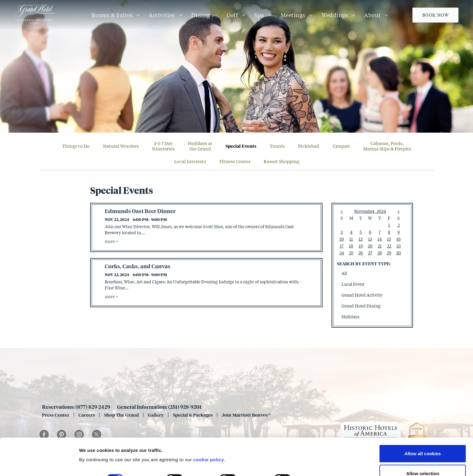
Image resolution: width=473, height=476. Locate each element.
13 (370, 239)
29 (389, 253)
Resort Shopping (281, 161)
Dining (201, 15)
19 (361, 246)
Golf (232, 15)
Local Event (353, 284)
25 (351, 253)
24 (342, 253)
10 (342, 239)
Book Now (435, 15)
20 (370, 246)
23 (398, 246)
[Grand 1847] (34, 24)
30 (398, 253)
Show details (317, 446)
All (344, 273)
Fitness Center (235, 161)
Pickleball (309, 146)
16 (398, 239)
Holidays (350, 317)
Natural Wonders (121, 146)
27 (370, 253)
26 (361, 253)
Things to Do (76, 146)
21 (380, 246)
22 (389, 246)
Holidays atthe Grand (200, 146)
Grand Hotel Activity (362, 295)
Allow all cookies (423, 420)
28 (380, 253)
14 (379, 239)
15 (389, 239)
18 (351, 246)
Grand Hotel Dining (361, 306)
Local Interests (190, 161)
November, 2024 (370, 211)
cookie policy (209, 426)
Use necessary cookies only (423, 460)
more (110, 241)
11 (351, 239)
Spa (259, 15)
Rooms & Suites (112, 15)
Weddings (335, 15)
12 (361, 239)
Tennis (277, 146)
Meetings (293, 15)
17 (342, 246)
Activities (162, 15)
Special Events (241, 146)
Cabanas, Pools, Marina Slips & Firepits (387, 146)
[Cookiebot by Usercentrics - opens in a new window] (39, 464)
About (372, 15)
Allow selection (422, 440)
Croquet (341, 146)
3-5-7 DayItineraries (163, 146)
